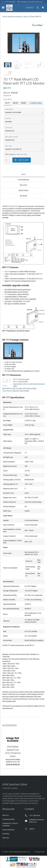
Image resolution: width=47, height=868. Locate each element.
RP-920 (39, 279)
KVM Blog (6, 834)
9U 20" (24, 103)
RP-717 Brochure (19, 379)
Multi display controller (12, 137)
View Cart (6, 838)
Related (23, 185)
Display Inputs (9, 109)
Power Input (8, 146)
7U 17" (7, 103)
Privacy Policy (40, 852)
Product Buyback (8, 830)
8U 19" (16, 103)
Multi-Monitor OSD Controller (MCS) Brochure (29, 384)
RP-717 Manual (19, 382)
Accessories (24, 180)
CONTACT (30, 8)
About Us (6, 815)
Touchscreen (9, 128)
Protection (8, 119)
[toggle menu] (3, 8)
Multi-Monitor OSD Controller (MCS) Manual (17, 388)
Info (24, 174)
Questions (23, 190)
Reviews (23, 196)
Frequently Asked (8, 819)
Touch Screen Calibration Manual (14, 391)
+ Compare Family (36, 103)
